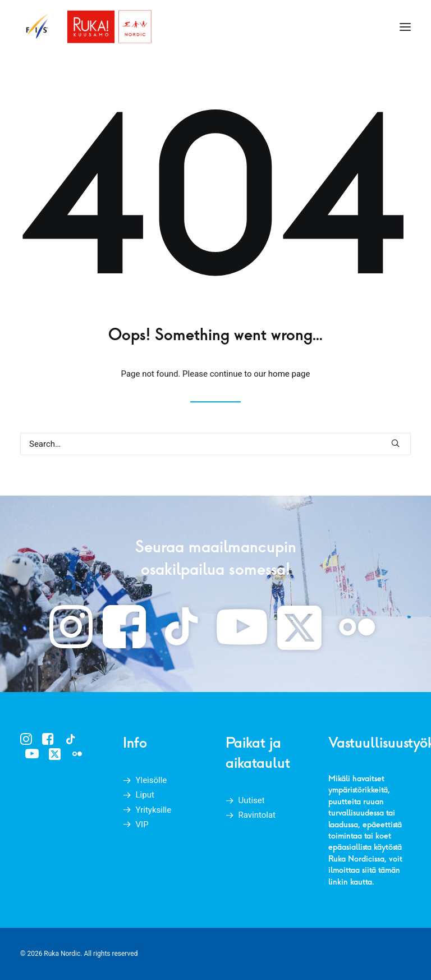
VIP (142, 825)
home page (289, 374)
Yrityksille (154, 810)
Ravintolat (257, 815)
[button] (405, 27)
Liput (145, 795)
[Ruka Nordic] (86, 27)
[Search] (215, 444)
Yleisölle (152, 780)
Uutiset (252, 800)
